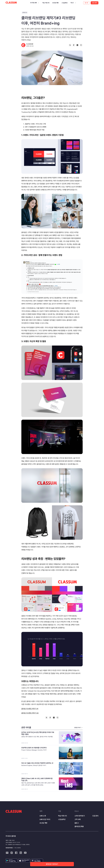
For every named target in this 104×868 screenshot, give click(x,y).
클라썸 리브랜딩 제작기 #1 (30, 709)
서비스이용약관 (17, 848)
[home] (11, 3)
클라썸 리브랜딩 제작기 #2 (30, 713)
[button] (35, 3)
